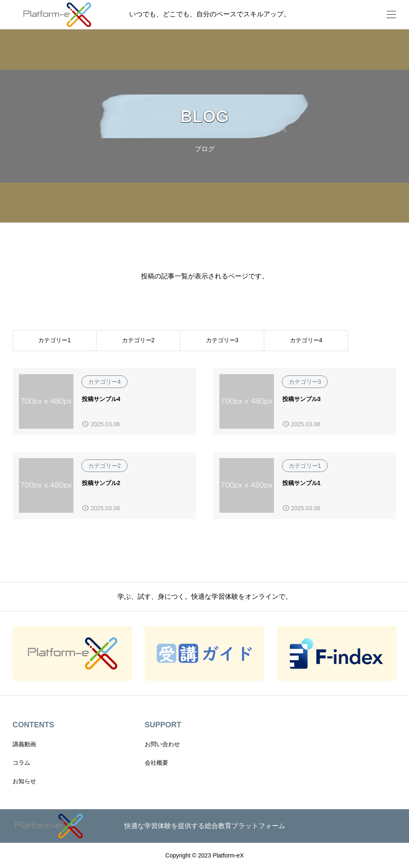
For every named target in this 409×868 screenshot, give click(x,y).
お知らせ (24, 781)
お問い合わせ (162, 744)
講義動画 (24, 744)
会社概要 (156, 763)
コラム (21, 763)
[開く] (391, 14)
